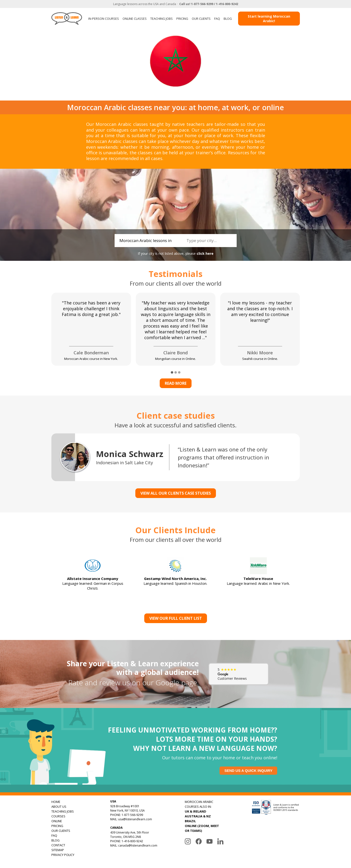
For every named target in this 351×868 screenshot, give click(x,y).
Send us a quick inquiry (248, 770)
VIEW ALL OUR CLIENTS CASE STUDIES (176, 493)
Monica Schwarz (130, 454)
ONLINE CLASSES (135, 19)
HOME (56, 802)
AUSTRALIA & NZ (198, 816)
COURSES (58, 816)
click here (205, 253)
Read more (176, 383)
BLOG (228, 19)
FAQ (217, 19)
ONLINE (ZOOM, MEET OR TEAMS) (202, 828)
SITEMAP (58, 850)
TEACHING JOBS (162, 19)
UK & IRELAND (196, 811)
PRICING (182, 19)
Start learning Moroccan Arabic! (269, 19)
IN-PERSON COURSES (104, 19)
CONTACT (58, 845)
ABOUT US (59, 807)
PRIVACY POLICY (63, 855)
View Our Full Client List (176, 618)
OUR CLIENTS (201, 19)
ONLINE (57, 821)
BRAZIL (190, 821)
